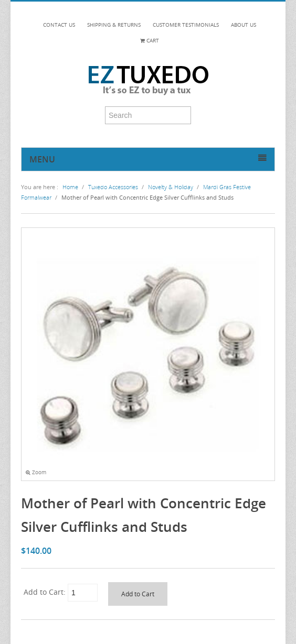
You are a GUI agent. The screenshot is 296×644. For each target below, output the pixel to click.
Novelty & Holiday (171, 187)
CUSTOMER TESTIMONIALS (186, 25)
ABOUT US (244, 25)
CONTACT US (59, 25)
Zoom (36, 472)
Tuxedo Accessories (113, 187)
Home (70, 187)
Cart (150, 41)
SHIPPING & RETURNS (114, 25)
